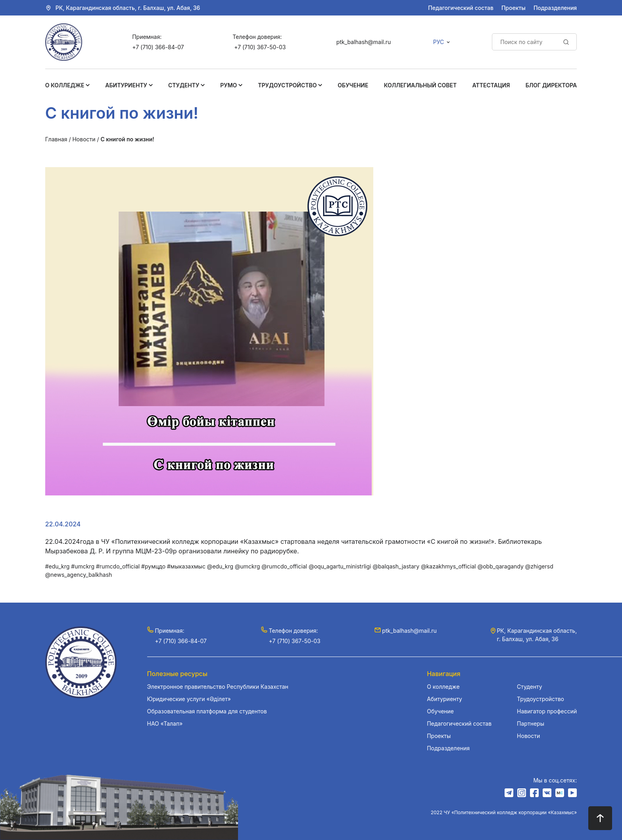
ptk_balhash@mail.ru (364, 42)
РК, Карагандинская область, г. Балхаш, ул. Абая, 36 (128, 8)
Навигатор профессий (547, 711)
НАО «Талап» (165, 723)
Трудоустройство (287, 85)
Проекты (514, 8)
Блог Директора (551, 85)
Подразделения (555, 8)
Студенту (184, 85)
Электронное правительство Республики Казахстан (218, 687)
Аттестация (491, 85)
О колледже (65, 85)
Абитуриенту (126, 85)
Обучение (353, 85)
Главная (56, 139)
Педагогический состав (461, 8)
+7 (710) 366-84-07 (158, 47)
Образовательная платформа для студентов (207, 711)
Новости (84, 139)
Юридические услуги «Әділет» (189, 699)
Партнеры (531, 723)
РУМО (228, 85)
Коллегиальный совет (420, 85)
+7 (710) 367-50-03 (260, 47)
